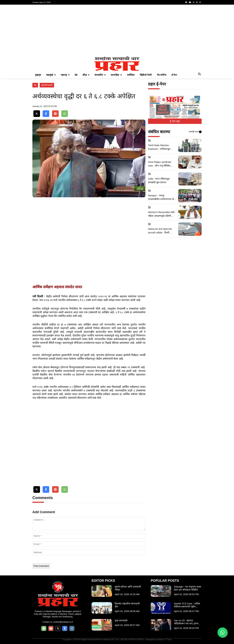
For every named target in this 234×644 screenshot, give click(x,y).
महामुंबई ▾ (51, 75)
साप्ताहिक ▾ (116, 75)
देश (76, 75)
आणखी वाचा (195, 132)
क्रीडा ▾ (86, 75)
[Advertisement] (117, 30)
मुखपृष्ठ (38, 75)
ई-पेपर (174, 75)
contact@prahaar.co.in (63, 622)
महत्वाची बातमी (47, 85)
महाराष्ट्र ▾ (65, 75)
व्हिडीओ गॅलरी (146, 75)
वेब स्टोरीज (162, 75)
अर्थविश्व (131, 75)
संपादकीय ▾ (100, 75)
